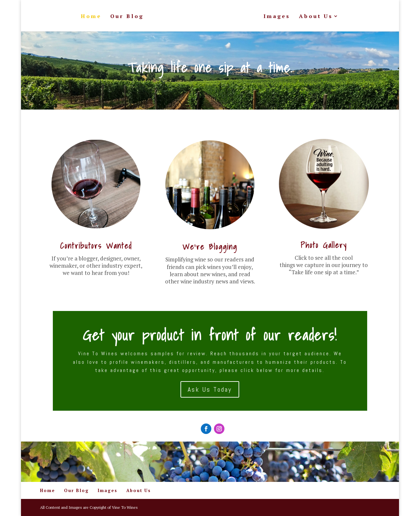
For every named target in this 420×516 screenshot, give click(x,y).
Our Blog (127, 17)
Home (91, 17)
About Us (316, 17)
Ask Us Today (210, 389)
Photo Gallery (324, 245)
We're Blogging (210, 247)
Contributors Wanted (96, 246)
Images (277, 17)
